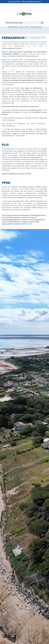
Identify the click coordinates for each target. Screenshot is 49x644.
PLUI (22, 27)
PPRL (27, 27)
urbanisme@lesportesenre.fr (12, 48)
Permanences (13, 27)
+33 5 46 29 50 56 (15, 2)
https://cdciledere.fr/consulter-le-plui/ (17, 174)
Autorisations (36, 27)
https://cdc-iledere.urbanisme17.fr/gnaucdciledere (20, 56)
